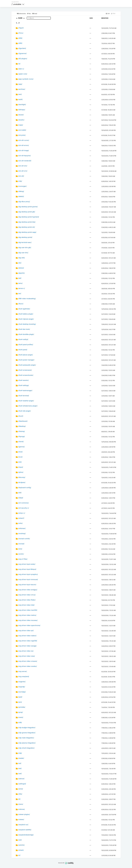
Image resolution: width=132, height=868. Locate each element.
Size (91, 18)
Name (22, 18)
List (108, 13)
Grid (113, 13)
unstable (17, 4)
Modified (105, 18)
